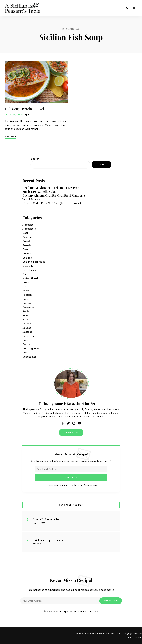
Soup (20, 115)
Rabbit (27, 311)
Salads (27, 324)
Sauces (27, 328)
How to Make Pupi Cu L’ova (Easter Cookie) (52, 203)
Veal (25, 353)
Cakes (26, 249)
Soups (26, 344)
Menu (134, 8)
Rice (25, 315)
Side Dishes (30, 336)
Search (35, 159)
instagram (74, 423)
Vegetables (29, 357)
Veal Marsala (31, 199)
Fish (25, 274)
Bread (26, 241)
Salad (26, 320)
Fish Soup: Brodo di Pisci (24, 109)
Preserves (28, 307)
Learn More (71, 432)
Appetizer (28, 225)
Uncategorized (31, 349)
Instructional (30, 278)
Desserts (28, 266)
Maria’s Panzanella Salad (40, 192)
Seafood (10, 115)
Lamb (26, 282)
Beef (25, 233)
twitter (68, 423)
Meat (26, 287)
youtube (79, 423)
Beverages (29, 237)
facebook (63, 423)
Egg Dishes (29, 270)
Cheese (27, 254)
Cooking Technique (34, 262)
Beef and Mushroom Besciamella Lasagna (51, 188)
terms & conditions (87, 485)
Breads (27, 245)
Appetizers (29, 229)
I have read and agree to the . (71, 485)
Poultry (27, 303)
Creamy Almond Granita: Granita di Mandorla (54, 195)
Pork (25, 299)
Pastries (27, 295)
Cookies (27, 258)
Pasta (26, 291)
